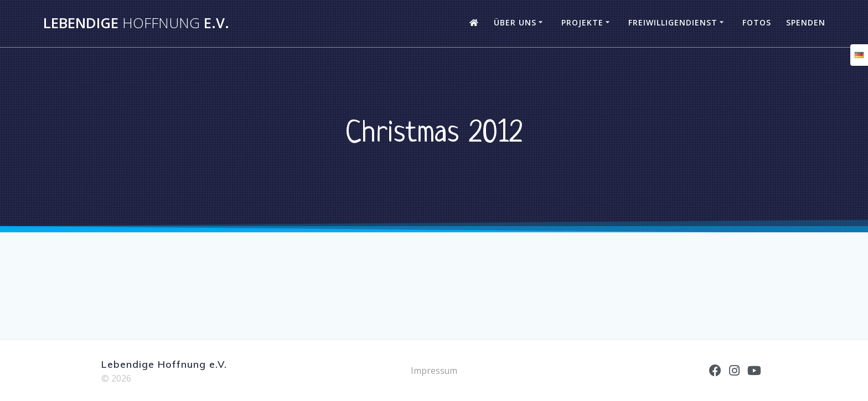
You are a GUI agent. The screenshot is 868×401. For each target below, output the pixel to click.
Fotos (757, 22)
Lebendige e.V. (136, 23)
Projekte (582, 22)
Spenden (806, 22)
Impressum (434, 371)
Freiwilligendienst (673, 22)
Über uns (515, 22)
